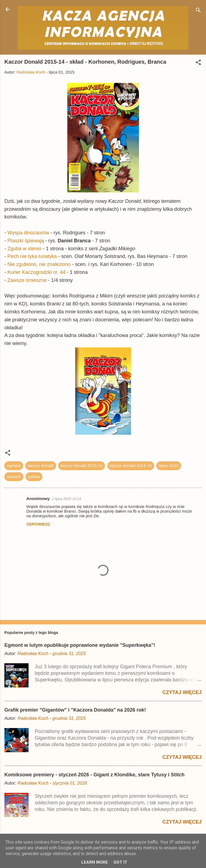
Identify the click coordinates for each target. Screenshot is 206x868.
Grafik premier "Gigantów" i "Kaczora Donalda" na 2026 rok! (75, 710)
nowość (14, 477)
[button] (198, 63)
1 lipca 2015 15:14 (66, 499)
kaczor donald (41, 466)
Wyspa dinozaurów (28, 233)
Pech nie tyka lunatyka (32, 256)
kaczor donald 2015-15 (131, 466)
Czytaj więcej (182, 692)
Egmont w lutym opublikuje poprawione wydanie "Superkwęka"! (80, 645)
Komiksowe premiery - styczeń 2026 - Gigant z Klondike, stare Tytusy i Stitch (94, 775)
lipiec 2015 (169, 466)
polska (34, 477)
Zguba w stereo (24, 249)
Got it (120, 862)
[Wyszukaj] (198, 11)
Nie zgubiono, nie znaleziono (39, 264)
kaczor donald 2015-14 (82, 466)
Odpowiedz (38, 524)
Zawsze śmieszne (27, 280)
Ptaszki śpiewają (26, 241)
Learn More (95, 862)
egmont (14, 466)
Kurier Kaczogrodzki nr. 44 (36, 272)
